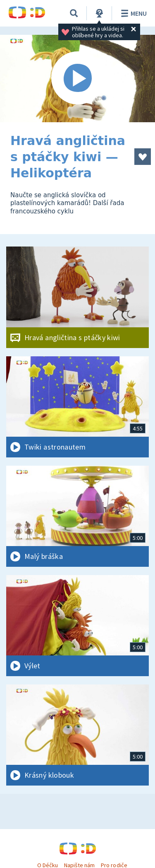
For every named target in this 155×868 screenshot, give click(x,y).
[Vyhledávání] (74, 13)
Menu (132, 13)
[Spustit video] (77, 79)
